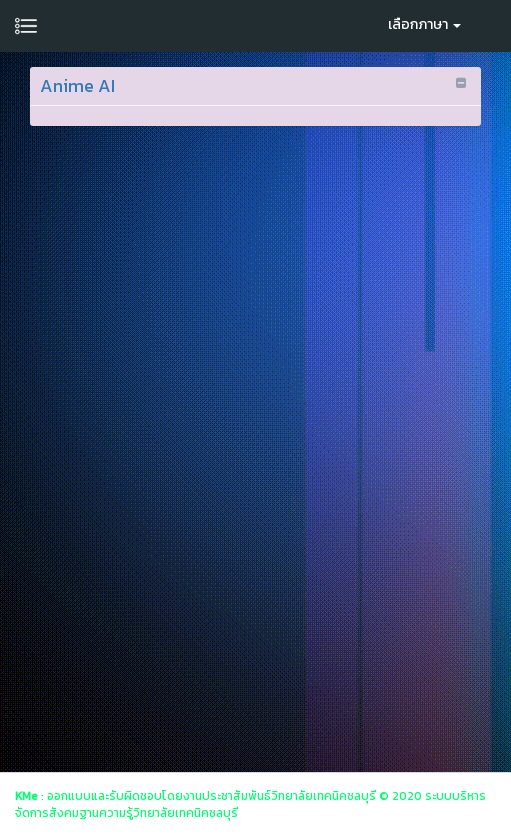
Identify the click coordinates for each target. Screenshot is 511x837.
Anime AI (77, 85)
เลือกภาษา (424, 24)
